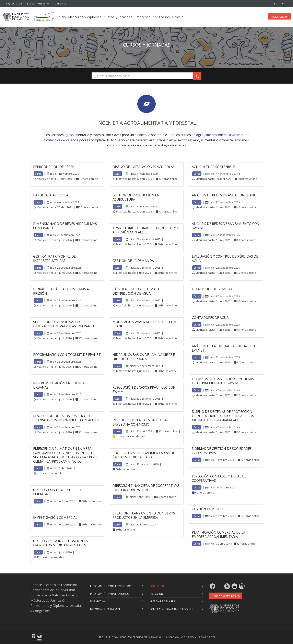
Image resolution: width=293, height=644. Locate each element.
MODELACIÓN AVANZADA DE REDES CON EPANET (144, 324)
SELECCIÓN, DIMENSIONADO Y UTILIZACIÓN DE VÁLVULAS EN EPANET (64, 324)
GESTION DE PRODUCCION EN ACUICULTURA (136, 197)
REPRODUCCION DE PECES (54, 167)
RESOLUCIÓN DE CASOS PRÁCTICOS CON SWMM (144, 390)
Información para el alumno (110, 594)
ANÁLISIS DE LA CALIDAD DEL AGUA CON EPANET (223, 348)
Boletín (184, 17)
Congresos (168, 17)
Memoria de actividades (106, 609)
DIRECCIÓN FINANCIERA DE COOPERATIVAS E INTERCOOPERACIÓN (146, 488)
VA (284, 4)
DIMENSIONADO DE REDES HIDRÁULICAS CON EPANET (65, 226)
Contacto (61, 4)
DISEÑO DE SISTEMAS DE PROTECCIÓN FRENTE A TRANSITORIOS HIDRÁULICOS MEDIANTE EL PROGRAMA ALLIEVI (223, 416)
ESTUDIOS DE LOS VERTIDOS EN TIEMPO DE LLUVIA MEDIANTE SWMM (224, 381)
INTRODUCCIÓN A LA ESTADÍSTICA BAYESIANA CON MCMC (140, 422)
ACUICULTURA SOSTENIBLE (213, 167)
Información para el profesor (111, 586)
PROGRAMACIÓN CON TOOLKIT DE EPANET (67, 355)
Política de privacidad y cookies (171, 609)
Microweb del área (162, 601)
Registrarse (14, 4)
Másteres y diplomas (92, 17)
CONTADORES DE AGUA (210, 318)
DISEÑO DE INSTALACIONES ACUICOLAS (144, 167)
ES (275, 4)
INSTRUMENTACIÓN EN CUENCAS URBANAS (60, 385)
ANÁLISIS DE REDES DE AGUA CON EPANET (225, 195)
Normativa (97, 601)
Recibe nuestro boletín (226, 596)
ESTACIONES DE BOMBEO (212, 289)
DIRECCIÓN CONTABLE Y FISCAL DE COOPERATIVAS (219, 478)
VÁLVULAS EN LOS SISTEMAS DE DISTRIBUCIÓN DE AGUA (137, 291)
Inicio (68, 17)
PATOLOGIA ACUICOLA (51, 195)
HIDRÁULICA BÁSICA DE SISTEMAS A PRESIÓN (61, 291)
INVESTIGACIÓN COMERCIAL (55, 518)
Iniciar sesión (279, 16)
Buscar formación (38, 4)
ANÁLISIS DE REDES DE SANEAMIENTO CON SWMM (226, 226)
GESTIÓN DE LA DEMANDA (133, 261)
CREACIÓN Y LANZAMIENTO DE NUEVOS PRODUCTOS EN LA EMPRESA (144, 515)
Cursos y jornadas (125, 17)
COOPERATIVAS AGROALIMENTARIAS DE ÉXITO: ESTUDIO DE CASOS (144, 455)
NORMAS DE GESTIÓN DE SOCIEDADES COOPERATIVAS (222, 451)
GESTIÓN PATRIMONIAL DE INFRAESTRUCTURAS (54, 259)
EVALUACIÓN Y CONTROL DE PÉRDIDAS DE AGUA (225, 259)
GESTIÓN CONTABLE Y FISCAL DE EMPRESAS (59, 492)
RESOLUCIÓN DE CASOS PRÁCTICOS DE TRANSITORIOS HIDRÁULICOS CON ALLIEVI (66, 418)
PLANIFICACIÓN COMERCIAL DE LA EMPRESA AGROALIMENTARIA (219, 534)
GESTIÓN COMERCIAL (209, 509)
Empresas (149, 17)
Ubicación (156, 594)
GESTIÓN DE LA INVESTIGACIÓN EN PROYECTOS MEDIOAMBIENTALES (61, 543)
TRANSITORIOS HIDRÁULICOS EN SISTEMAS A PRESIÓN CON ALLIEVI (146, 230)
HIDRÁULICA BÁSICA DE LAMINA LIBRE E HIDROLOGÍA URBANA (144, 357)
